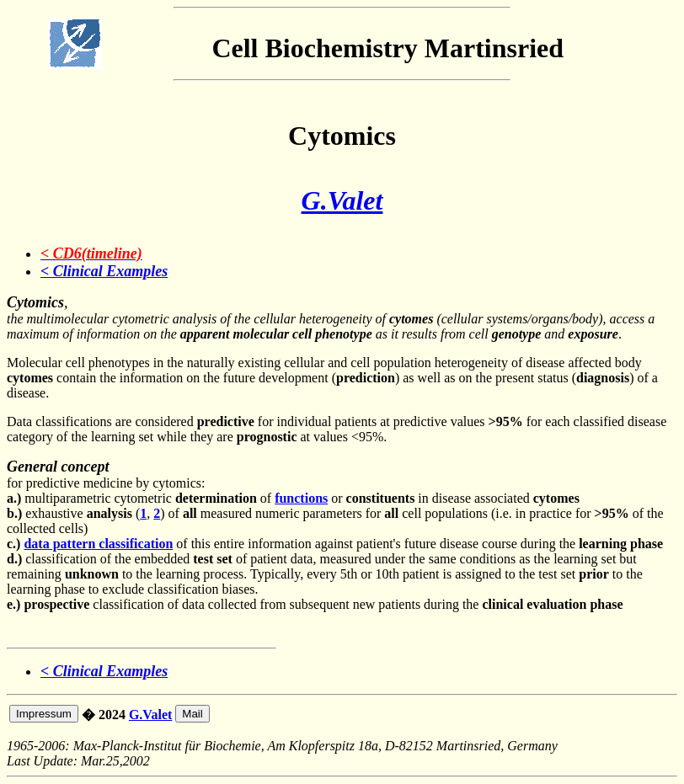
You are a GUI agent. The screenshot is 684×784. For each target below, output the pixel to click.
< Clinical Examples (104, 271)
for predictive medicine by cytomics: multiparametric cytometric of (141, 483)
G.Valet (342, 200)
